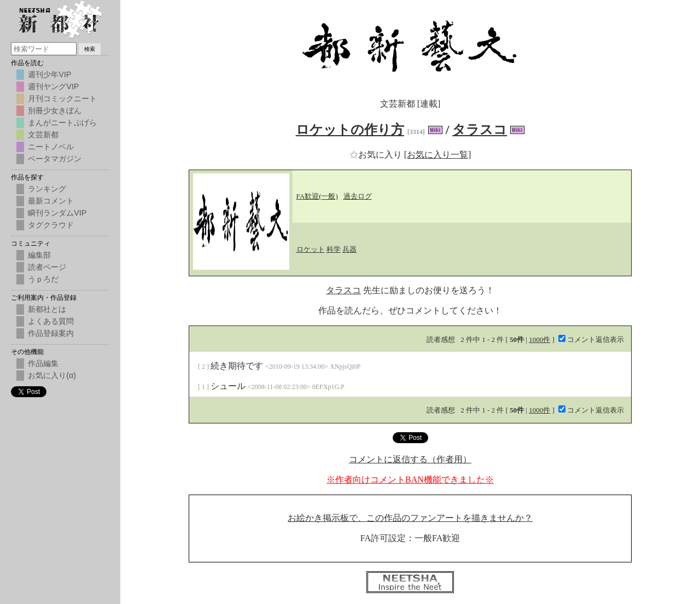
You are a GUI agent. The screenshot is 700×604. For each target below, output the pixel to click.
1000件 (539, 339)
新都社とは (47, 309)
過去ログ (358, 196)
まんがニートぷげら (62, 123)
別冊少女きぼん (55, 111)
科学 (334, 249)
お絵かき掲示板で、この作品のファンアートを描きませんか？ (410, 518)
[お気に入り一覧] (438, 155)
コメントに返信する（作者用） (410, 459)
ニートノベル (51, 147)
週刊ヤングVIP (53, 86)
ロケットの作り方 (350, 130)
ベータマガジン (55, 159)
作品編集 (43, 363)
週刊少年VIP (49, 74)
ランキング (47, 189)
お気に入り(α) (52, 375)
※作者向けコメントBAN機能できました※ (410, 480)
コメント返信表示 (591, 339)
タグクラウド (51, 225)
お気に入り (377, 155)
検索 (90, 49)
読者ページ (47, 267)
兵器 (349, 249)
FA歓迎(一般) (317, 196)
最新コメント (51, 201)
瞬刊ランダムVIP (57, 213)
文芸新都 (43, 135)
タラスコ (480, 130)
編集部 (39, 255)
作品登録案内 (51, 333)
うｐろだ (43, 279)
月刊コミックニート (62, 98)
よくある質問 (51, 321)
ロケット (311, 249)
